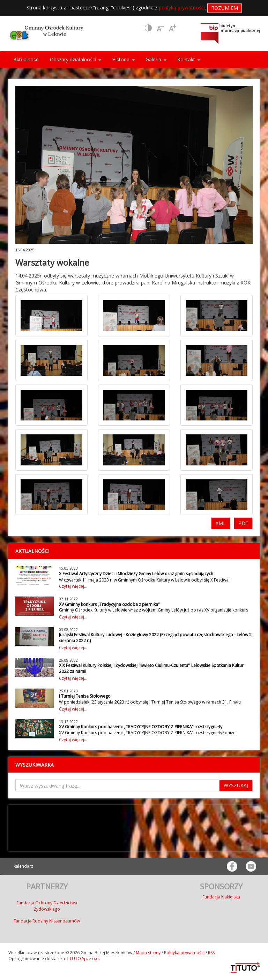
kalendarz (23, 866)
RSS (211, 953)
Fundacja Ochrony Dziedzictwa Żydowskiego (47, 906)
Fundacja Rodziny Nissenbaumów (47, 921)
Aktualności (27, 59)
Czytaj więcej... (73, 586)
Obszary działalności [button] (76, 59)
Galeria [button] (156, 59)
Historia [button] (124, 59)
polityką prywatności (182, 7)
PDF (243, 523)
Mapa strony (148, 953)
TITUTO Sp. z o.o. (82, 959)
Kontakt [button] (189, 59)
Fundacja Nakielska (221, 897)
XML (221, 523)
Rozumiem (225, 8)
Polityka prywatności (184, 953)
